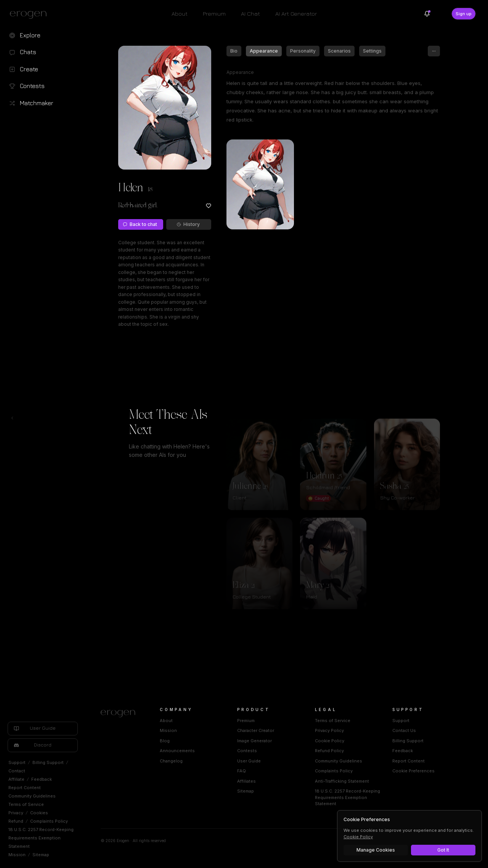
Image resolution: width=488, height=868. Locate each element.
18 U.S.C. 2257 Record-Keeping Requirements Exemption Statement (41, 838)
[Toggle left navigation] (12, 418)
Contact (17, 771)
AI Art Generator (296, 14)
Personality (303, 51)
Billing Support (48, 762)
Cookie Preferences (413, 771)
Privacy (16, 813)
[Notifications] (427, 14)
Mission (17, 855)
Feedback (42, 779)
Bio (234, 51)
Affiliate (16, 779)
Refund (16, 821)
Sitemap (41, 855)
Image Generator (254, 741)
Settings (372, 51)
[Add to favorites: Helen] (209, 206)
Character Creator (256, 730)
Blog (165, 741)
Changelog (171, 761)
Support (17, 762)
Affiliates (246, 781)
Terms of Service (26, 804)
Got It (443, 850)
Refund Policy (329, 751)
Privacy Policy (329, 730)
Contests (247, 751)
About (180, 14)
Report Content (25, 788)
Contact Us (404, 730)
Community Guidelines (32, 796)
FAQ (242, 771)
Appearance (264, 51)
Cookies (39, 813)
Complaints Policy (49, 821)
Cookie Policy (330, 741)
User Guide (249, 761)
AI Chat (250, 14)
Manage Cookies (376, 850)
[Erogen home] (30, 14)
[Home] (121, 714)
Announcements (177, 751)
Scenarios (339, 51)
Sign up (464, 14)
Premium (214, 14)
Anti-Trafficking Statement (342, 781)
